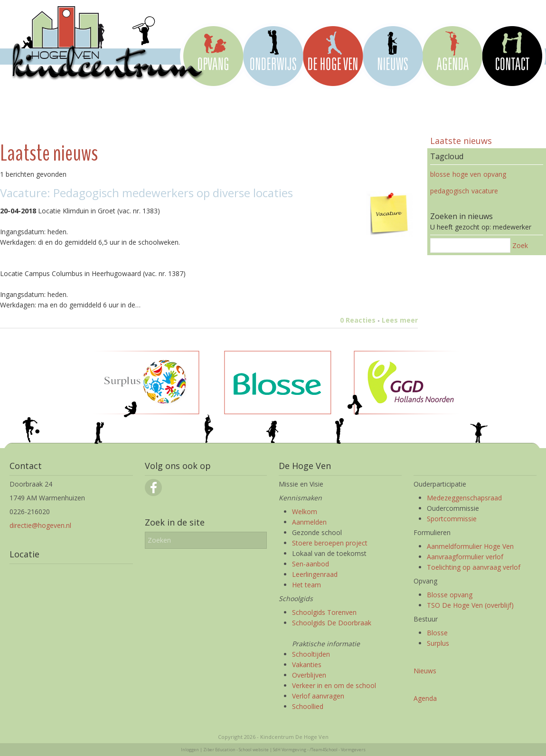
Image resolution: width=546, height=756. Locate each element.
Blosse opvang (450, 595)
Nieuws (425, 671)
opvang (495, 174)
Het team (306, 585)
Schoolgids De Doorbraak (332, 623)
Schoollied (308, 706)
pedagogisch (450, 191)
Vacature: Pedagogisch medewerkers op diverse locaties (146, 193)
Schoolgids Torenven (324, 612)
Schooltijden (311, 654)
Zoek (520, 245)
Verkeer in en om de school (334, 685)
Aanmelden (309, 522)
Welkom (305, 512)
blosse (440, 174)
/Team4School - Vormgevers (338, 750)
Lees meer (400, 320)
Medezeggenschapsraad (464, 498)
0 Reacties (358, 320)
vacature (485, 191)
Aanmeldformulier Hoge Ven (470, 546)
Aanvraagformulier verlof (465, 557)
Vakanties (307, 665)
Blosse (437, 633)
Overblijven (309, 675)
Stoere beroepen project (330, 543)
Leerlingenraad (315, 574)
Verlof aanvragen (318, 696)
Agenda (425, 698)
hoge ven (467, 174)
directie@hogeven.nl (40, 525)
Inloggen (190, 750)
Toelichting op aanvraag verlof (474, 567)
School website (254, 750)
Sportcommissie (452, 519)
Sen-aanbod (311, 564)
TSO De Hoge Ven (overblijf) (470, 605)
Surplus (438, 643)
